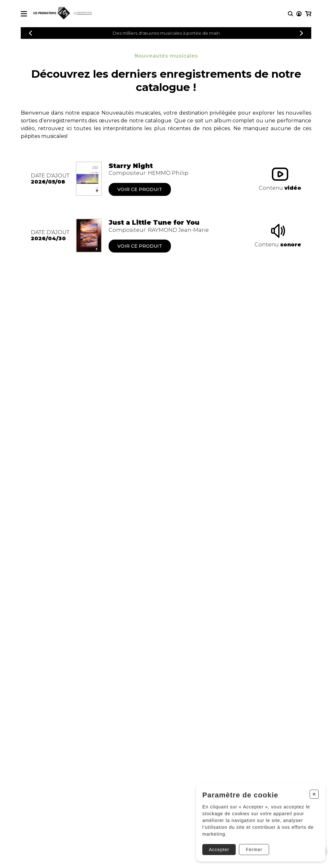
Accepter (219, 850)
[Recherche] (290, 14)
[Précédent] (30, 33)
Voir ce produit (140, 189)
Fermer (254, 850)
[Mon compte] (299, 14)
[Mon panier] (308, 14)
